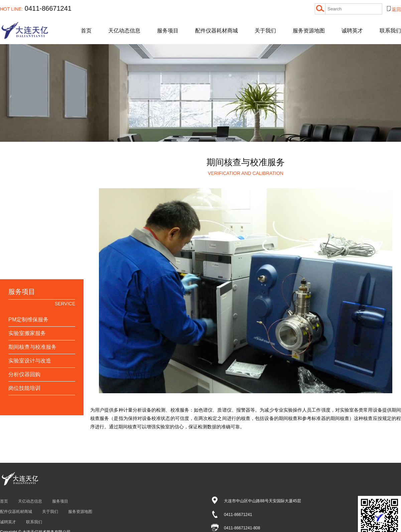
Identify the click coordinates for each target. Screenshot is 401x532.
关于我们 (265, 31)
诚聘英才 (352, 31)
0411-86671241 (36, 8)
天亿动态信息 (124, 31)
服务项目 (168, 31)
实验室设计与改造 (30, 361)
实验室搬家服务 (27, 333)
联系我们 (390, 31)
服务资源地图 (309, 31)
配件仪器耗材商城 (217, 31)
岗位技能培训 (24, 388)
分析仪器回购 (24, 374)
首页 (86, 31)
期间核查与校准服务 (32, 347)
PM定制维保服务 (28, 320)
